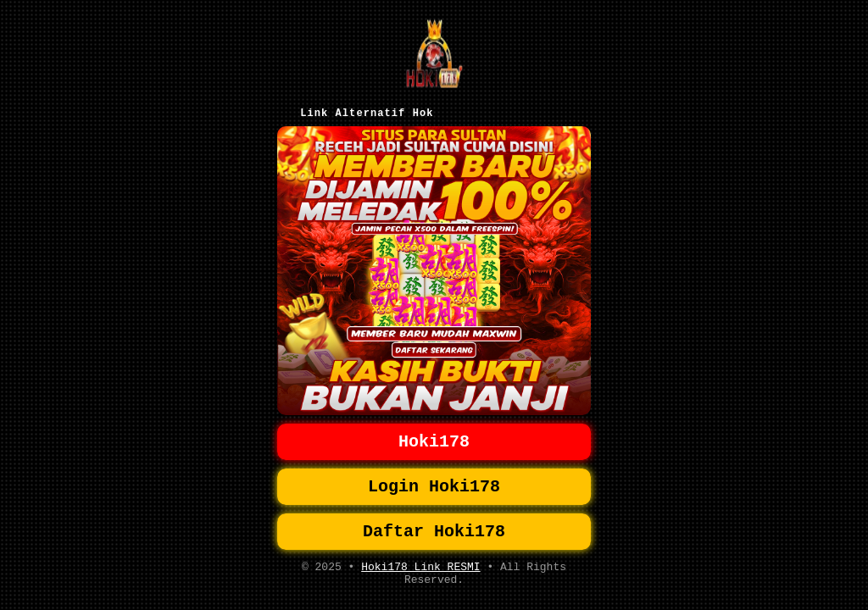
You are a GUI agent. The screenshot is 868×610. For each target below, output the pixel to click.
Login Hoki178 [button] (434, 477)
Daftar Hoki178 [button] (434, 525)
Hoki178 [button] (434, 428)
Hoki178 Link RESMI (420, 563)
